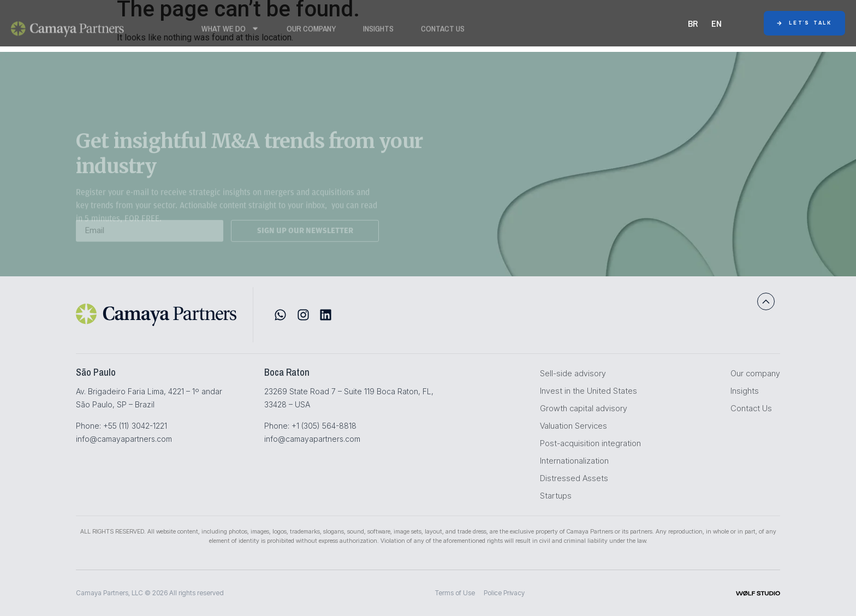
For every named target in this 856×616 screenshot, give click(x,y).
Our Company (311, 31)
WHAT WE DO (230, 31)
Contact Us (443, 31)
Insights (378, 31)
